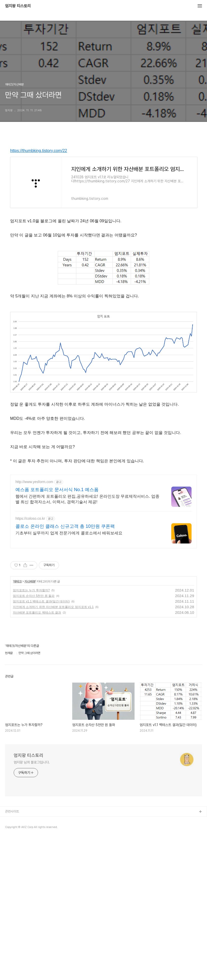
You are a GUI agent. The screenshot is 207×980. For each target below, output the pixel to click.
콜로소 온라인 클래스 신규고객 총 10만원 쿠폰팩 (65, 526)
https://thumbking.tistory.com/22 (39, 151)
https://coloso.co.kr (30, 518)
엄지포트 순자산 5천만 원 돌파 (34, 596)
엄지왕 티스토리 (18, 6)
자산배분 (30, 581)
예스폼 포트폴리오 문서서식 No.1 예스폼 (57, 490)
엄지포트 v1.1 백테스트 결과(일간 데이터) (41, 601)
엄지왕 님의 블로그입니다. (32, 762)
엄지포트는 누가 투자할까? (31, 590)
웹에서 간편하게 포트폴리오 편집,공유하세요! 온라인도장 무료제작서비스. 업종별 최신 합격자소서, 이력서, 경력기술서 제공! (87, 499)
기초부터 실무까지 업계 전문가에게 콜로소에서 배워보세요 (69, 533)
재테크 (17, 581)
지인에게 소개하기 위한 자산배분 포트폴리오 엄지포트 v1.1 (53, 607)
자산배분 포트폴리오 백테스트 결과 (37, 613)
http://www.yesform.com (34, 482)
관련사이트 (12, 811)
